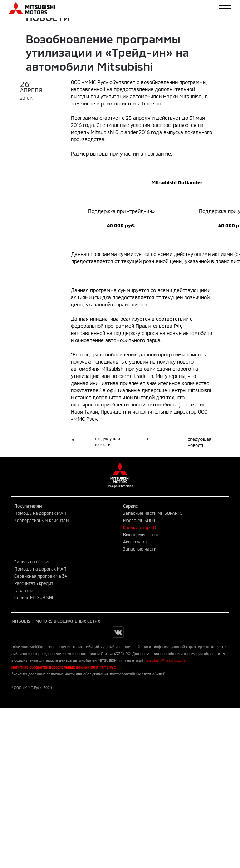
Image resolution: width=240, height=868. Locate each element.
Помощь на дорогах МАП (40, 513)
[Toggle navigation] (225, 8)
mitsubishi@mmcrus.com (165, 660)
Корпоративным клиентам (42, 520)
